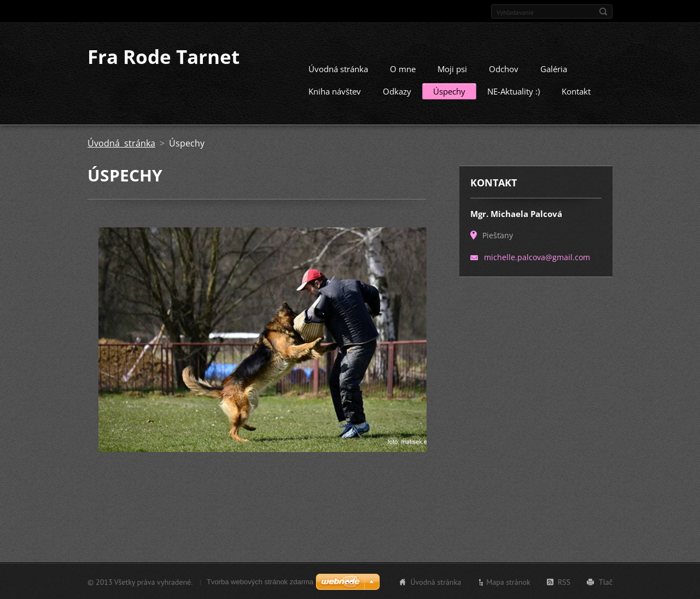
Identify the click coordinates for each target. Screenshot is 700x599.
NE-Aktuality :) (514, 91)
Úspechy (449, 91)
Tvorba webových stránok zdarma (260, 581)
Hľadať (603, 11)
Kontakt (576, 91)
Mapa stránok (508, 582)
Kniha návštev (335, 91)
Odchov (504, 68)
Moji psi (452, 68)
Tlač (606, 582)
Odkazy (397, 91)
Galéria (554, 68)
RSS (564, 582)
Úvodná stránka (338, 68)
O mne (403, 68)
